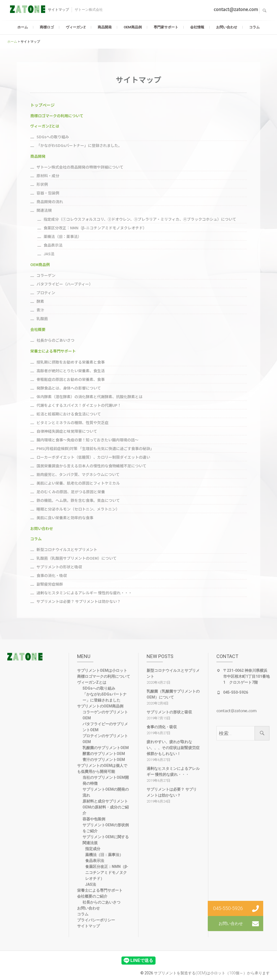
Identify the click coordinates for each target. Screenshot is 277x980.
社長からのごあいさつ (101, 902)
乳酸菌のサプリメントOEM (106, 748)
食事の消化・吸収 (162, 727)
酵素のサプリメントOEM (104, 754)
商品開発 (105, 27)
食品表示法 (95, 861)
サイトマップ (88, 926)
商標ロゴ (47, 27)
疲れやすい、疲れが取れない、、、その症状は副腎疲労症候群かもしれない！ (173, 748)
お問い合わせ (227, 27)
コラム (254, 27)
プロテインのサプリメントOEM (105, 739)
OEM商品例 (133, 27)
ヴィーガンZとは (45, 126)
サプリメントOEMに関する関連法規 (106, 840)
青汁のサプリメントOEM (104, 760)
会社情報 (197, 27)
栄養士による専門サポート (53, 351)
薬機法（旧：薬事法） (104, 855)
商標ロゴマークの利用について (57, 116)
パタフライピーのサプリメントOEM (105, 727)
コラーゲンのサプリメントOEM (105, 715)
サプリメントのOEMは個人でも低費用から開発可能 (102, 768)
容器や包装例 (94, 819)
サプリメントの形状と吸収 (169, 712)
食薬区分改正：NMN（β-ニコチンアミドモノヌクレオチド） (107, 872)
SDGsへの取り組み (99, 688)
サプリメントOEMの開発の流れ (106, 792)
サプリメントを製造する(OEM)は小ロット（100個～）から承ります (212, 973)
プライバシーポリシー (96, 920)
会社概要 (38, 329)
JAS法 (91, 884)
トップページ (42, 105)
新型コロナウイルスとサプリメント (173, 673)
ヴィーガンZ (76, 27)
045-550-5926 (236, 692)
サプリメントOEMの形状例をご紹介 (106, 828)
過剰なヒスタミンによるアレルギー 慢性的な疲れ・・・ (173, 771)
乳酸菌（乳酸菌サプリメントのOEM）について (173, 694)
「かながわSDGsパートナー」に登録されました (105, 697)
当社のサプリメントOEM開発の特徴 (106, 780)
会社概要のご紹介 (92, 896)
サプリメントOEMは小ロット (102, 670)
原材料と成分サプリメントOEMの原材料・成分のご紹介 (106, 807)
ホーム (23, 27)
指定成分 (93, 849)
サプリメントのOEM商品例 (100, 706)
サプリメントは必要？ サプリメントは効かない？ (172, 792)
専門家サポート (166, 27)
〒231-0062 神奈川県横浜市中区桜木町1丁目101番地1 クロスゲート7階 (246, 676)
